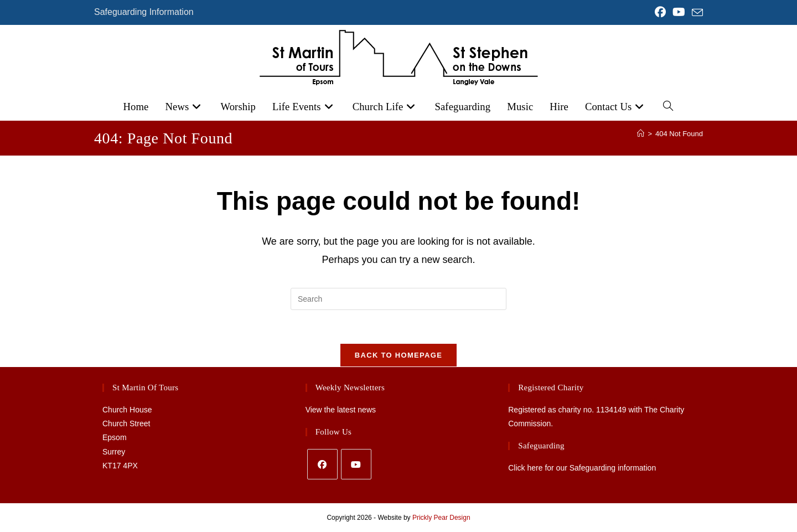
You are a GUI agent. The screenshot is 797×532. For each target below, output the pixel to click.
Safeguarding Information (144, 12)
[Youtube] (356, 464)
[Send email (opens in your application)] (696, 13)
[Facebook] (322, 464)
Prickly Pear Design (441, 518)
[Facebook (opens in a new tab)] (660, 12)
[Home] (641, 134)
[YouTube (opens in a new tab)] (679, 12)
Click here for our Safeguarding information (582, 468)
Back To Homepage (398, 355)
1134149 (611, 410)
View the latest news (341, 410)
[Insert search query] (398, 299)
